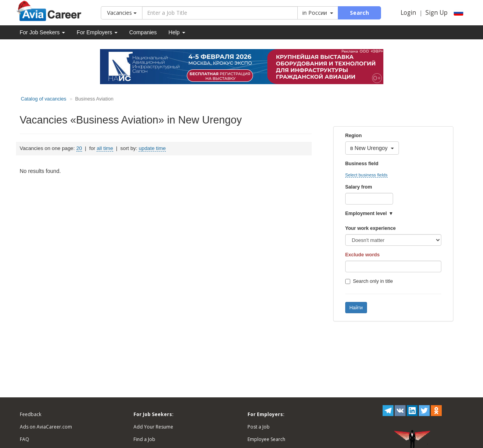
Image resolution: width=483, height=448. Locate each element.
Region (354, 136)
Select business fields (366, 175)
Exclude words (363, 255)
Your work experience (371, 228)
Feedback (31, 414)
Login (408, 13)
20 (79, 148)
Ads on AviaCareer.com (46, 427)
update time (152, 148)
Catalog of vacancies (44, 99)
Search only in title (369, 281)
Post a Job (259, 427)
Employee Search (266, 439)
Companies (143, 32)
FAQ (25, 439)
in (318, 13)
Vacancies (122, 13)
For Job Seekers (43, 32)
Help (177, 32)
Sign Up (436, 13)
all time (105, 148)
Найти (356, 308)
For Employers (97, 32)
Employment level (366, 213)
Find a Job (144, 439)
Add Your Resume (153, 427)
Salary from (359, 187)
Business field (362, 164)
